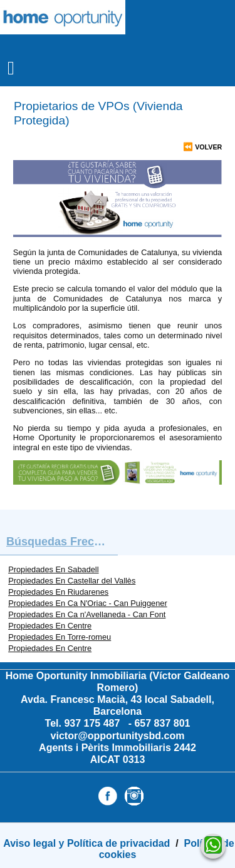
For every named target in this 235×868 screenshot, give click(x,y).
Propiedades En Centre (50, 626)
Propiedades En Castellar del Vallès (72, 581)
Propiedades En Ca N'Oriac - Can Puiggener (88, 603)
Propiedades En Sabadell (53, 569)
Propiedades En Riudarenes (58, 592)
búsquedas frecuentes (62, 542)
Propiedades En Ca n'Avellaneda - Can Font (87, 614)
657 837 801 (162, 723)
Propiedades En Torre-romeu (60, 637)
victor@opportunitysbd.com (118, 736)
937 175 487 (93, 723)
